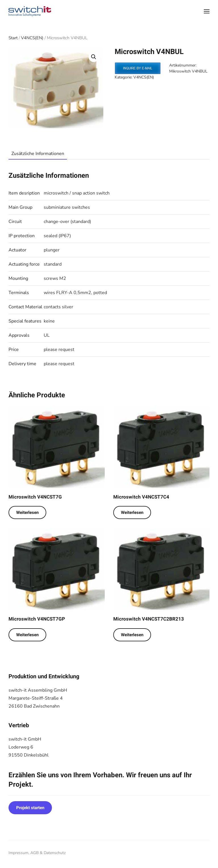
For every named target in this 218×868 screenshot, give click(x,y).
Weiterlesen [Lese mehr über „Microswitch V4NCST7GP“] (27, 635)
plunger (52, 250)
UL (47, 335)
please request (59, 350)
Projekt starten (30, 808)
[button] (207, 11)
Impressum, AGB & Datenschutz (37, 853)
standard (53, 264)
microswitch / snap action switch (77, 193)
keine (49, 321)
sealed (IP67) (57, 236)
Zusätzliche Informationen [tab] (38, 154)
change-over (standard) (67, 222)
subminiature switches (67, 207)
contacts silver (58, 307)
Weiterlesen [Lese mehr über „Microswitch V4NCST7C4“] (132, 512)
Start (13, 38)
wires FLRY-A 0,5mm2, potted (75, 293)
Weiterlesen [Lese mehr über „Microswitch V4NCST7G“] (27, 512)
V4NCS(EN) (32, 38)
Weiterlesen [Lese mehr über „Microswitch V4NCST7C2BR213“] (132, 635)
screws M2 (55, 278)
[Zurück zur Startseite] (30, 11)
